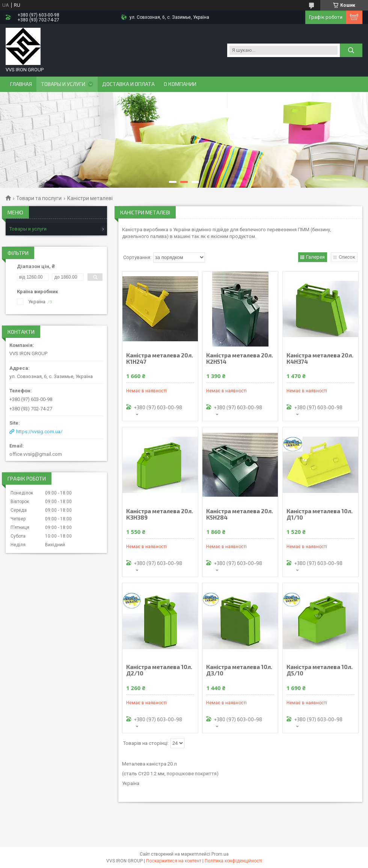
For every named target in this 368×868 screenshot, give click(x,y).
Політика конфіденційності (233, 861)
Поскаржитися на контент (174, 861)
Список (347, 257)
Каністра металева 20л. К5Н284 (240, 514)
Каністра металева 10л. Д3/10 (239, 670)
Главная (21, 84)
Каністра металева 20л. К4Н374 (320, 359)
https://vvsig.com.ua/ (39, 432)
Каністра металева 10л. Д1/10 (320, 514)
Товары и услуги (63, 84)
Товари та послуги (39, 198)
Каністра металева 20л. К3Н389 (160, 514)
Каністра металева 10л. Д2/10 (159, 670)
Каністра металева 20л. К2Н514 (240, 359)
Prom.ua (220, 854)
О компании (180, 84)
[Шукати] (351, 50)
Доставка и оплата (128, 84)
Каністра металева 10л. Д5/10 (320, 670)
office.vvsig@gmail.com (36, 454)
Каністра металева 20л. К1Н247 (160, 359)
